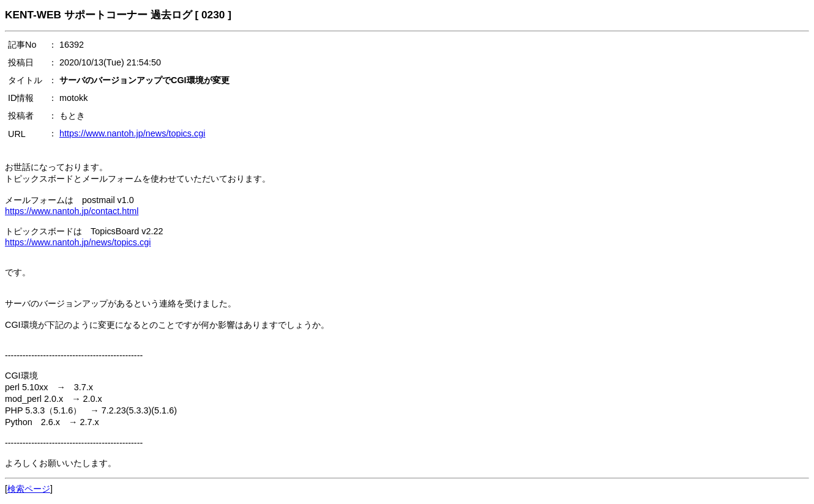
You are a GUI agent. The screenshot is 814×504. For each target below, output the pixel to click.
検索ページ (29, 489)
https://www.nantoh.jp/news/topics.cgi (132, 133)
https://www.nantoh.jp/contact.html (72, 211)
